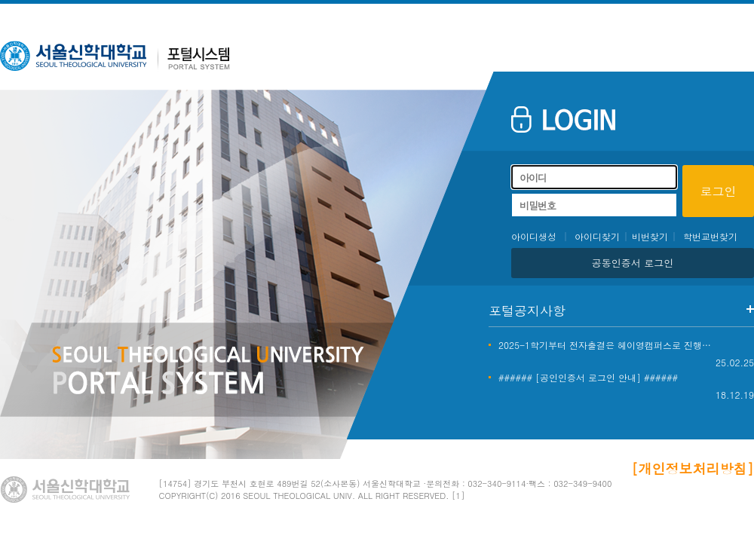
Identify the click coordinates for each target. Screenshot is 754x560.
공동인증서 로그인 (633, 263)
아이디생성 (534, 236)
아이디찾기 (597, 236)
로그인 (719, 191)
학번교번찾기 (710, 236)
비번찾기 (650, 236)
